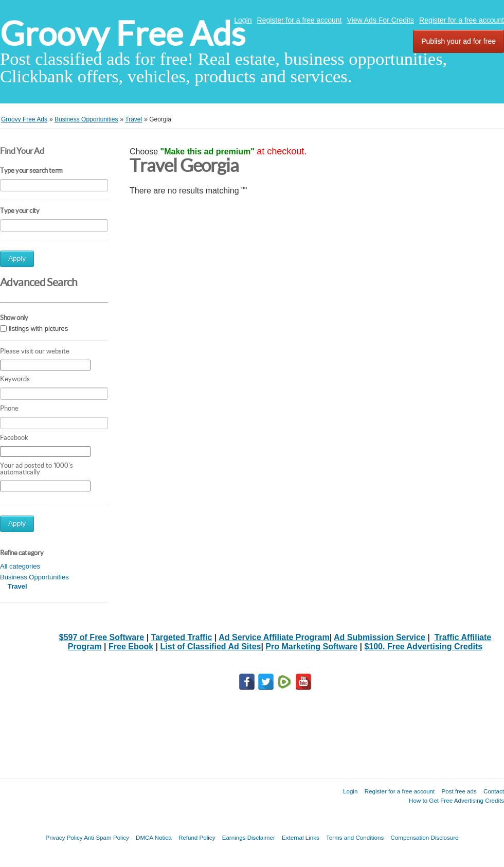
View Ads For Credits (381, 20)
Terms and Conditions (355, 837)
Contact (494, 791)
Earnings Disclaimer (249, 837)
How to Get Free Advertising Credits (456, 800)
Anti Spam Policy (106, 837)
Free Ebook (131, 647)
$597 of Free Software (102, 637)
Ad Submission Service (380, 637)
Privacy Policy (64, 837)
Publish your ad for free (458, 41)
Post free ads (459, 791)
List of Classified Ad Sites (211, 647)
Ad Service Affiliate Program (274, 637)
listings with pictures (39, 329)
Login (243, 20)
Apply (17, 259)
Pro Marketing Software (311, 647)
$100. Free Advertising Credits (423, 647)
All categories (20, 566)
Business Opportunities (34, 577)
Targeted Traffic (182, 637)
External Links (301, 837)
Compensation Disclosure (424, 837)
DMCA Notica (154, 837)
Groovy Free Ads (123, 34)
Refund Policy (197, 837)
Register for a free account (300, 20)
